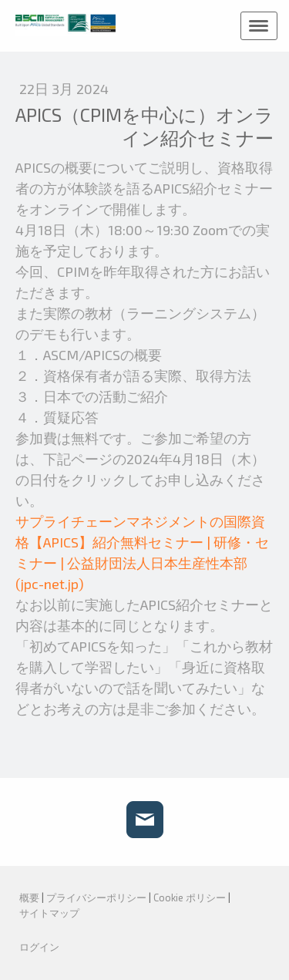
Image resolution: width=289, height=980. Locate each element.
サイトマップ (49, 913)
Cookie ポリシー (190, 897)
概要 (29, 897)
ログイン (39, 947)
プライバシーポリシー (96, 897)
